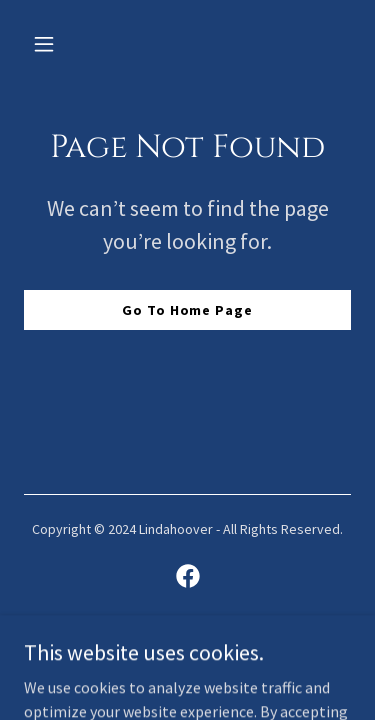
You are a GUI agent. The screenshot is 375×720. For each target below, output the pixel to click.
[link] (188, 576)
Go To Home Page (187, 310)
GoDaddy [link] (225, 646)
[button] (48, 44)
